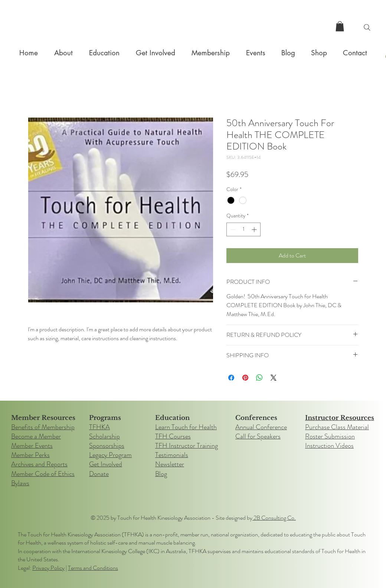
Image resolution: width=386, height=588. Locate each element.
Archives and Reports (39, 464)
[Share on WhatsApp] (259, 378)
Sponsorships (107, 446)
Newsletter (170, 464)
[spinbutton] (243, 229)
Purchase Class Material (337, 427)
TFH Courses (173, 436)
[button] (340, 26)
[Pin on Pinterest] (245, 378)
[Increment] (255, 229)
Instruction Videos (329, 446)
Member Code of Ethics (43, 474)
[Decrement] (232, 229)
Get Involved (106, 464)
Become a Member (36, 436)
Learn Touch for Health (186, 427)
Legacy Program (110, 455)
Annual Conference (261, 427)
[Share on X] (274, 378)
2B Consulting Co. (274, 518)
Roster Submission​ (330, 436)
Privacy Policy (48, 568)
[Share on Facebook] (231, 378)
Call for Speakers (258, 436)
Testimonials (172, 455)
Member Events (32, 446)
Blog (161, 474)
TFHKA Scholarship (104, 432)
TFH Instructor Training (187, 446)
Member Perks (30, 455)
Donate (99, 474)
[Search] (367, 27)
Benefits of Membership (43, 427)
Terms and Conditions (93, 568)
